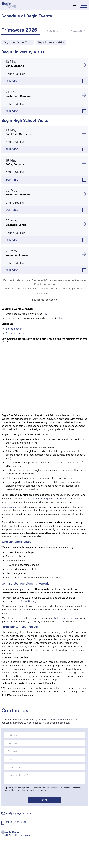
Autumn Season (15, 333)
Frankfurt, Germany (18, 134)
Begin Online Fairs (12, 507)
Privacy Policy (55, 788)
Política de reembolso (44, 300)
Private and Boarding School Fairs (43, 499)
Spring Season (14, 329)
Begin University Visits (23, 52)
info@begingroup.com (18, 813)
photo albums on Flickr (66, 618)
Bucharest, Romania (18, 96)
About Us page (29, 601)
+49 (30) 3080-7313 (16, 822)
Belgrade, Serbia (16, 225)
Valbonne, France (17, 255)
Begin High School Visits (25, 120)
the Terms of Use (37, 788)
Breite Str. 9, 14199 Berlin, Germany (17, 834)
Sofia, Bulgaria (15, 66)
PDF (46, 314)
